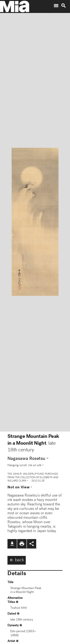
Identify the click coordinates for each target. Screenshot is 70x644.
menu (56, 6)
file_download (12, 544)
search (63, 6)
